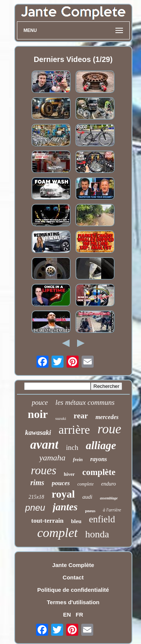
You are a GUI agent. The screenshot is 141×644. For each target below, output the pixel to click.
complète (99, 472)
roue (109, 429)
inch (72, 447)
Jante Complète (73, 565)
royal (63, 494)
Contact (73, 577)
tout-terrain (47, 521)
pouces (61, 483)
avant (44, 445)
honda (97, 534)
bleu (76, 521)
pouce (40, 403)
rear (81, 416)
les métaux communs (85, 402)
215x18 (36, 497)
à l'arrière (112, 510)
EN (67, 615)
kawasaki (38, 433)
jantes (65, 507)
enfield (102, 519)
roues (44, 470)
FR (79, 615)
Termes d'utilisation (73, 602)
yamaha (52, 458)
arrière (74, 430)
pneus (90, 511)
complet (58, 533)
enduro (108, 484)
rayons (99, 459)
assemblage (109, 498)
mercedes (107, 417)
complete (86, 484)
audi (87, 497)
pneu (35, 508)
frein (78, 459)
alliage (101, 445)
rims (37, 483)
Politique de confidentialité (73, 590)
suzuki (61, 418)
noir (38, 414)
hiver (69, 474)
